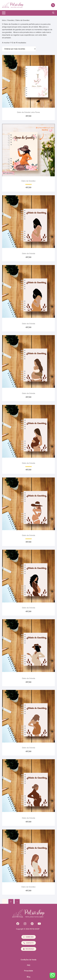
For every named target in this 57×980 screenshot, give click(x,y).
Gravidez (11, 20)
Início (4, 20)
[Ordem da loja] (19, 49)
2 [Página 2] (11, 902)
